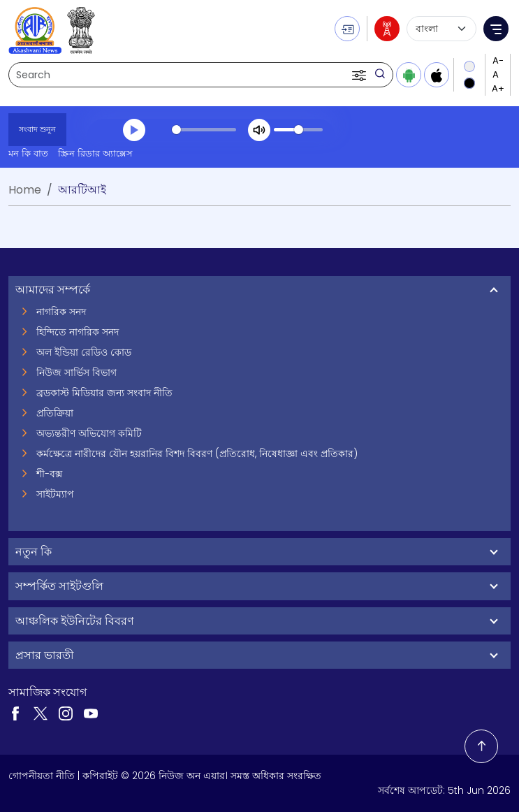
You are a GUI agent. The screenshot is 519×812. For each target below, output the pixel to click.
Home (25, 190)
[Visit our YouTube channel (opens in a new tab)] (91, 713)
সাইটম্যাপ (55, 494)
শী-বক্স (49, 474)
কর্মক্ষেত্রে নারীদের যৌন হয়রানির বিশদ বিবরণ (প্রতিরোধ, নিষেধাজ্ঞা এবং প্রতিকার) (197, 454)
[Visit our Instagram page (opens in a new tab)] (66, 713)
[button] (360, 75)
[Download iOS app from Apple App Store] (437, 75)
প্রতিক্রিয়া (55, 413)
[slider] (204, 130)
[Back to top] (481, 746)
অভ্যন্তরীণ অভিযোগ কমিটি (89, 433)
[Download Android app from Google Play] (409, 75)
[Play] (134, 130)
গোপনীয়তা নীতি (42, 776)
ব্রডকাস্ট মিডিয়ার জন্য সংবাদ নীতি (104, 393)
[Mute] (259, 130)
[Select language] (441, 29)
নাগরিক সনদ (61, 312)
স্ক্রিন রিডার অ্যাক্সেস (95, 153)
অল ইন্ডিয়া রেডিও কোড (84, 352)
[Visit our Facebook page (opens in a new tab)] (15, 713)
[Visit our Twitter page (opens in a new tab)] (41, 713)
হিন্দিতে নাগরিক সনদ (78, 332)
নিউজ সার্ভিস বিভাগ (76, 372)
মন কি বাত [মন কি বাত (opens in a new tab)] (28, 153)
